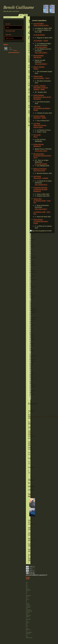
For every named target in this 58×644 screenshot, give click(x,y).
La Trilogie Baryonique (41, 221)
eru (29, 414)
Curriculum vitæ (10, 31)
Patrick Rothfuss (39, 95)
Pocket (46, 41)
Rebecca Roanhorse (40, 169)
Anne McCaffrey (39, 23)
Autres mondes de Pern (41, 25)
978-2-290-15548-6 (41, 164)
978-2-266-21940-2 (41, 47)
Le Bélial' (45, 178)
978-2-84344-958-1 (30, 558)
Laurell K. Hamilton (40, 86)
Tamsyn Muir (38, 199)
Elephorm (28, 630)
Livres (7, 27)
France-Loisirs (38, 127)
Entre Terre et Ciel (39, 170)
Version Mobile (28, 578)
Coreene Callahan (39, 116)
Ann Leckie (37, 135)
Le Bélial (30, 423)
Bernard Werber (39, 55)
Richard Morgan (39, 144)
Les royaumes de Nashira (42, 108)
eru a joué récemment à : (11, 52)
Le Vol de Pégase (39, 35)
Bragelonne (37, 99)
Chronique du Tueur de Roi (42, 97)
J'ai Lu (48, 78)
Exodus (36, 69)
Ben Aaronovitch (39, 154)
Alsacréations (29, 632)
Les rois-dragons (39, 78)
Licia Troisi (37, 106)
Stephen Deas (38, 76)
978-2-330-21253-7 (41, 209)
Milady (43, 89)
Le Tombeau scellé (39, 212)
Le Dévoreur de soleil (40, 189)
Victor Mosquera (31, 443)
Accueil (8, 24)
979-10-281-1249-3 (41, 151)
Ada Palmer (37, 176)
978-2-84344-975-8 (41, 185)
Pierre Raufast (38, 220)
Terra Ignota (37, 178)
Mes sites (9, 35)
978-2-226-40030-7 (41, 64)
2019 (30, 427)
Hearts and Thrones (40, 125)
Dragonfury (37, 118)
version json (30, 534)
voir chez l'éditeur (31, 433)
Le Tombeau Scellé (40, 201)
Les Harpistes (38, 41)
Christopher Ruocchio (40, 188)
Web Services (10, 38)
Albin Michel (37, 57)
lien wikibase (31, 545)
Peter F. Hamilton (39, 67)
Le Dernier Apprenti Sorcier (42, 156)
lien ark (29, 550)
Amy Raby (37, 123)
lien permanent (32, 539)
